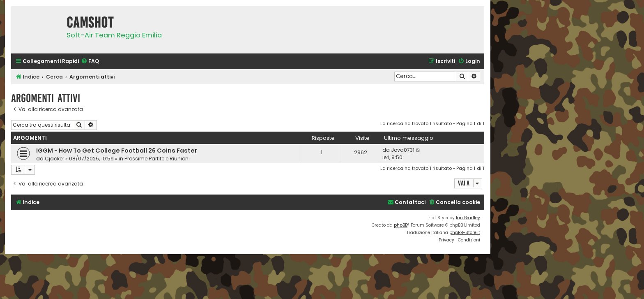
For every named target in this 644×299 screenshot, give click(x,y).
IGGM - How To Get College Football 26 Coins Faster (117, 151)
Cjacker (54, 159)
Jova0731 (403, 150)
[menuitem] (90, 61)
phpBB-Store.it (465, 233)
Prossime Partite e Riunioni (157, 159)
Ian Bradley (468, 218)
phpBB (401, 225)
